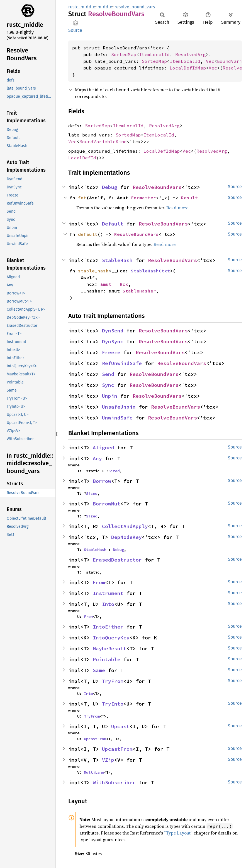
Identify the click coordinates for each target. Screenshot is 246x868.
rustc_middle (82, 7)
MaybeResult (110, 648)
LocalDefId (82, 158)
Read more (177, 208)
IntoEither (108, 627)
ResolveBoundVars (157, 187)
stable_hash (93, 271)
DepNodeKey (126, 537)
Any (97, 458)
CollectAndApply (125, 526)
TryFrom (113, 681)
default (88, 234)
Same (99, 670)
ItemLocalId (154, 54)
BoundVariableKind (103, 142)
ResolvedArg (191, 54)
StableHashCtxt (150, 271)
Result (189, 198)
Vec (210, 61)
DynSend (113, 331)
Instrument (108, 593)
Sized (114, 471)
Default (113, 224)
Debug (110, 187)
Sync (108, 385)
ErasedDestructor (117, 560)
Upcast (120, 726)
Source (75, 30)
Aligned (103, 448)
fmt (82, 198)
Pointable (107, 659)
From (99, 582)
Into (108, 604)
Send (108, 374)
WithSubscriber (114, 782)
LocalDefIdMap (188, 68)
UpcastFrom (95, 739)
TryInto (113, 704)
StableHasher (139, 291)
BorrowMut (107, 504)
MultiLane (94, 772)
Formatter (143, 198)
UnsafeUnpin (119, 407)
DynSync (113, 341)
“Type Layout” (178, 833)
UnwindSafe (117, 418)
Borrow (102, 481)
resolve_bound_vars (135, 7)
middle (105, 7)
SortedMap (124, 54)
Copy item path (76, 23)
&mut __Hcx (114, 284)
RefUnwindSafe (122, 363)
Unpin (110, 396)
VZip (108, 760)
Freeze (111, 352)
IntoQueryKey (111, 638)
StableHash (117, 260)
